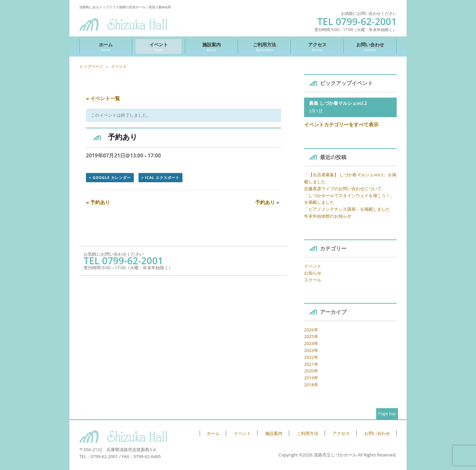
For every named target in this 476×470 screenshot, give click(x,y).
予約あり (98, 202)
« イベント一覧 (103, 98)
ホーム (106, 47)
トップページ (91, 66)
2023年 (311, 350)
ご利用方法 (264, 47)
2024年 (311, 343)
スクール (313, 280)
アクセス (317, 47)
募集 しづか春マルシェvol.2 (338, 103)
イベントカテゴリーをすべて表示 (341, 124)
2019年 (311, 378)
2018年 (311, 385)
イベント (159, 47)
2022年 (311, 357)
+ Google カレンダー (110, 177)
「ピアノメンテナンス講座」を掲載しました (347, 209)
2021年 (311, 364)
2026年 (311, 330)
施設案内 (211, 47)
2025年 (311, 336)
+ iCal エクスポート (160, 177)
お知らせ (313, 273)
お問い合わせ (370, 47)
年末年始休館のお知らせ (328, 216)
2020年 (311, 371)
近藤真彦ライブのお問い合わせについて (343, 189)
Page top (387, 413)
